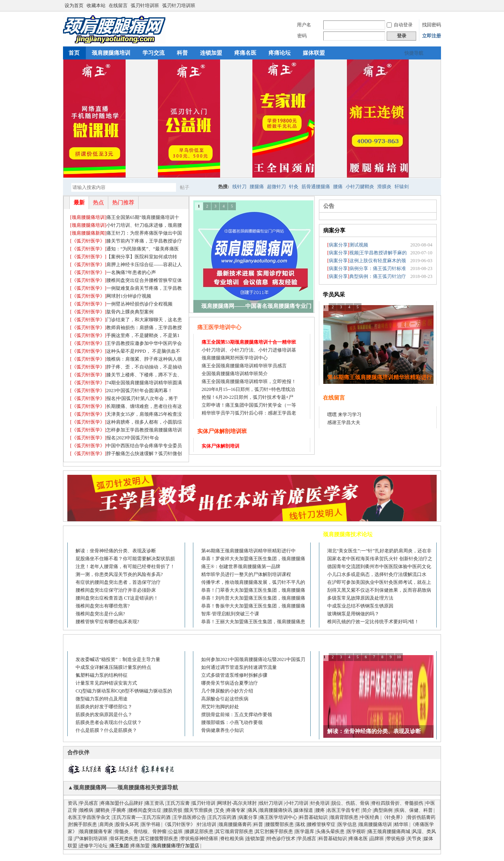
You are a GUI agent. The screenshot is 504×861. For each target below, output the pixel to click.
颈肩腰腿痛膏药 (235, 824)
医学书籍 (151, 824)
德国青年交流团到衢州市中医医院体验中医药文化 (379, 567)
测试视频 (359, 245)
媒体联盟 (314, 53)
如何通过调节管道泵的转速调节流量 (239, 667)
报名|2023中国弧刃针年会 (133, 438)
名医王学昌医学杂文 (89, 817)
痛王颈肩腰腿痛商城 (389, 831)
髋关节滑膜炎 (198, 810)
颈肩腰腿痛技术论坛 (348, 534)
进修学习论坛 (93, 846)
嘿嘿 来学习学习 (344, 415)
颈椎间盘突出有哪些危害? (103, 606)
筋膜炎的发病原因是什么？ (104, 715)
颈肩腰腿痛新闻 (88, 233)
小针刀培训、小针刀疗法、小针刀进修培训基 (249, 350)
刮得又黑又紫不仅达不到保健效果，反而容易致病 (379, 590)
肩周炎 (106, 824)
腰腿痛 (257, 187)
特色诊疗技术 (281, 839)
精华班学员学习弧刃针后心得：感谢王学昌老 (249, 413)
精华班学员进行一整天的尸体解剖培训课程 (246, 574)
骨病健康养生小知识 (222, 730)
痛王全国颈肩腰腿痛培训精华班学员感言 (244, 366)
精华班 (401, 824)
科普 (182, 53)
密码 (302, 36)
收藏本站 (96, 6)
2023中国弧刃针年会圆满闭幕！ (139, 391)
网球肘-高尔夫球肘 (237, 803)
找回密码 (432, 25)
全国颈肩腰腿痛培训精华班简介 (235, 374)
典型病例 (383, 810)
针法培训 (207, 824)
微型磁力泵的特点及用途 (102, 699)
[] (88, 217)
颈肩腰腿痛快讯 (276, 810)
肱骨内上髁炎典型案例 (130, 312)
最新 (79, 203)
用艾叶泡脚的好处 (220, 707)
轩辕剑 (402, 187)
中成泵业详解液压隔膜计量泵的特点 (113, 667)
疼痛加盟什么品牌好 (122, 803)
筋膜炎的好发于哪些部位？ (104, 707)
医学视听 (356, 831)
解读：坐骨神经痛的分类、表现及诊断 (116, 551)
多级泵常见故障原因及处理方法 (360, 598)
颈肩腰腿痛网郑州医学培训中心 (235, 358)
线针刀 (239, 187)
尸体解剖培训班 (91, 839)
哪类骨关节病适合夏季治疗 (230, 683)
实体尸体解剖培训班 (222, 431)
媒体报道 (304, 810)
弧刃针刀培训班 (179, 6)
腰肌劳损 (173, 810)
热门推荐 (123, 203)
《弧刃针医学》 (88, 241)
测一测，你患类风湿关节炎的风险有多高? (119, 574)
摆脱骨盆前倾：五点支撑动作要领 (237, 715)
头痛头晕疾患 (330, 831)
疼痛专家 (236, 810)
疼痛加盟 (140, 846)
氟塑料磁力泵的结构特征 (102, 675)
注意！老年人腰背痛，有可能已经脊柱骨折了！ (125, 567)
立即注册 (432, 36)
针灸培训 (320, 803)
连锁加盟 (211, 53)
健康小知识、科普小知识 (227, 643)
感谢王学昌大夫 (344, 422)
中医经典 (370, 817)
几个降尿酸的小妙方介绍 (227, 691)
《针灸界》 (393, 817)
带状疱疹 (396, 839)
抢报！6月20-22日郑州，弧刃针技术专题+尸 (247, 397)
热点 (98, 203)
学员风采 (334, 295)
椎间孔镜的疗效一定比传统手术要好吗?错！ (373, 622)
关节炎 (414, 839)
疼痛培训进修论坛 (219, 534)
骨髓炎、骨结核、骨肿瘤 (141, 831)
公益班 (176, 831)
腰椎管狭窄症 (321, 824)
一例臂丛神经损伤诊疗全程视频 (139, 304)
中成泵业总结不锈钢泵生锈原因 (360, 606)
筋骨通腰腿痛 (316, 187)
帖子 (185, 187)
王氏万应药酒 (222, 817)
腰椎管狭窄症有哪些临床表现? (107, 622)
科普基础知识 (313, 817)
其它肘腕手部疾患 (274, 831)
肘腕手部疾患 (83, 824)
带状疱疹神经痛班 (199, 839)
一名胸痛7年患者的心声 (131, 272)
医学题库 (305, 831)
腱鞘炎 (103, 810)
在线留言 (118, 6)
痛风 (252, 810)
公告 (329, 206)
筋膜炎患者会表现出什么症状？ (109, 722)
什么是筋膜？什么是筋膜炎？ (106, 730)
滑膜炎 (384, 187)
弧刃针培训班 (145, 6)
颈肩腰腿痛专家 (96, 831)
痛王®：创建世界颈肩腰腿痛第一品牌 (241, 567)
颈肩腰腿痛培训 (111, 53)
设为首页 (74, 6)
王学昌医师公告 (189, 817)
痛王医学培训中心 (219, 327)
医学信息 (347, 824)
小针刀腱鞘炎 (360, 187)
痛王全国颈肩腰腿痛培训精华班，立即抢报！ (249, 381)
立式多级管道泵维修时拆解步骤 (234, 675)
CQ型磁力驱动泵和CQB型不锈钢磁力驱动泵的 (124, 691)
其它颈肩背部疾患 (234, 831)
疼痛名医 (245, 53)
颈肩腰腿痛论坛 (91, 534)
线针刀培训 (271, 803)
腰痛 (338, 187)
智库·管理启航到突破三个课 (230, 614)
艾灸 (220, 810)
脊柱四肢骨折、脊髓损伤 (397, 803)
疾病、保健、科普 (414, 810)
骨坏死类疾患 (124, 839)
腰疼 (320, 810)
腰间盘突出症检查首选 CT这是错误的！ (117, 598)
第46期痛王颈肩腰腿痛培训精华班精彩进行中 (248, 551)
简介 (367, 810)
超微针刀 (276, 187)
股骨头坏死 (127, 824)
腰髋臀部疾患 (280, 824)
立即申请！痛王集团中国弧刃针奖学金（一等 (249, 405)
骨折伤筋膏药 (421, 817)
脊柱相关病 (232, 839)
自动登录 (400, 25)
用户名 (304, 25)
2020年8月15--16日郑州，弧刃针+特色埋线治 (248, 389)
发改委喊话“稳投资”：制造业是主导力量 (118, 659)
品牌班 (377, 839)
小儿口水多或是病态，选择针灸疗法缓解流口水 (377, 574)
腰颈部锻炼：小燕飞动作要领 (232, 722)
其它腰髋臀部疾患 (159, 839)
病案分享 (334, 231)
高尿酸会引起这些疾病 (225, 699)
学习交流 (154, 53)
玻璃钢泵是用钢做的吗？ (353, 614)
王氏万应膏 (178, 803)
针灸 (294, 187)
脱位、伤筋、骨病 (350, 803)
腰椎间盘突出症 (145, 810)
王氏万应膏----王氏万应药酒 (141, 817)
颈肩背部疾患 (344, 817)
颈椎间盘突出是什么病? (100, 614)
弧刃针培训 (204, 803)
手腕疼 (119, 810)
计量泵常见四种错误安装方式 (106, 683)
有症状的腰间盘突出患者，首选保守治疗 (118, 582)
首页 (74, 53)
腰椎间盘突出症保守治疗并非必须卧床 (116, 590)
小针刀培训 (296, 803)
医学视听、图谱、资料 (350, 643)
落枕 (300, 824)
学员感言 (89, 803)
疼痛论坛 (280, 53)
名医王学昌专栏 (343, 810)
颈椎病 (86, 810)
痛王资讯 (154, 803)
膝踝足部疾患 (199, 831)
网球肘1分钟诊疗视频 (129, 296)
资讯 (72, 803)
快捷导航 (414, 53)
